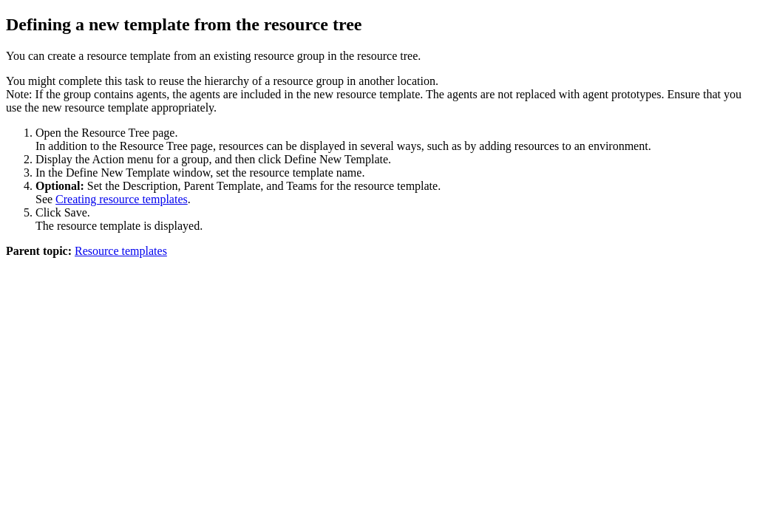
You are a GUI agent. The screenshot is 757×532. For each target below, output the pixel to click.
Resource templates (121, 251)
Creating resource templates (122, 199)
